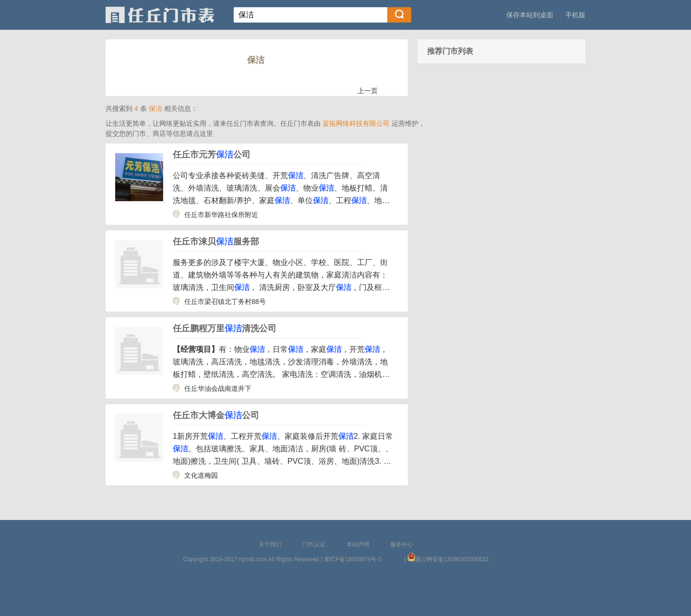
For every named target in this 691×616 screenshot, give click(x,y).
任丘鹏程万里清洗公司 (225, 328)
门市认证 (314, 544)
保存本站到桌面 (530, 15)
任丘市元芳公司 (212, 155)
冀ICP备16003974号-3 (353, 559)
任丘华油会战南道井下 (218, 388)
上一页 (368, 91)
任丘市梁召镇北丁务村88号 (225, 302)
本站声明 (358, 544)
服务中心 (402, 544)
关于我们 (270, 544)
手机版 (575, 15)
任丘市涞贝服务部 (216, 242)
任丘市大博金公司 (216, 415)
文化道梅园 (201, 475)
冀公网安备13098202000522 (452, 559)
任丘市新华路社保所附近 (221, 215)
